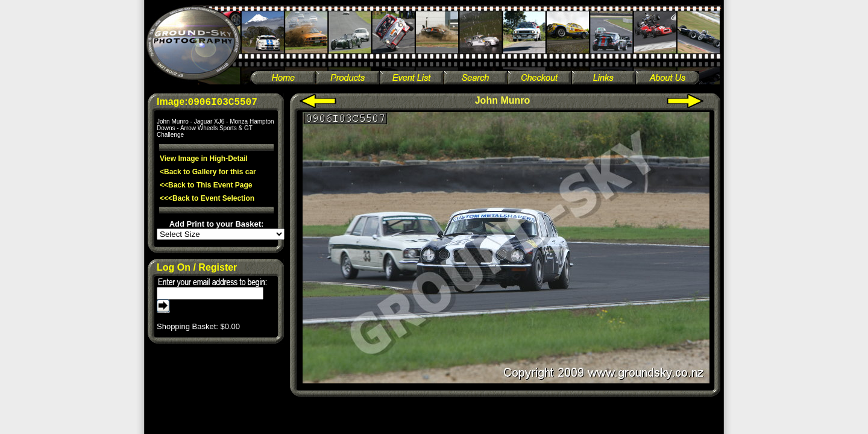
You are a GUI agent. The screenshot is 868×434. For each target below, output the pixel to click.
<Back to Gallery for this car (208, 172)
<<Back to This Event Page (206, 185)
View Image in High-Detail (204, 159)
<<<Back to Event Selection (207, 198)
